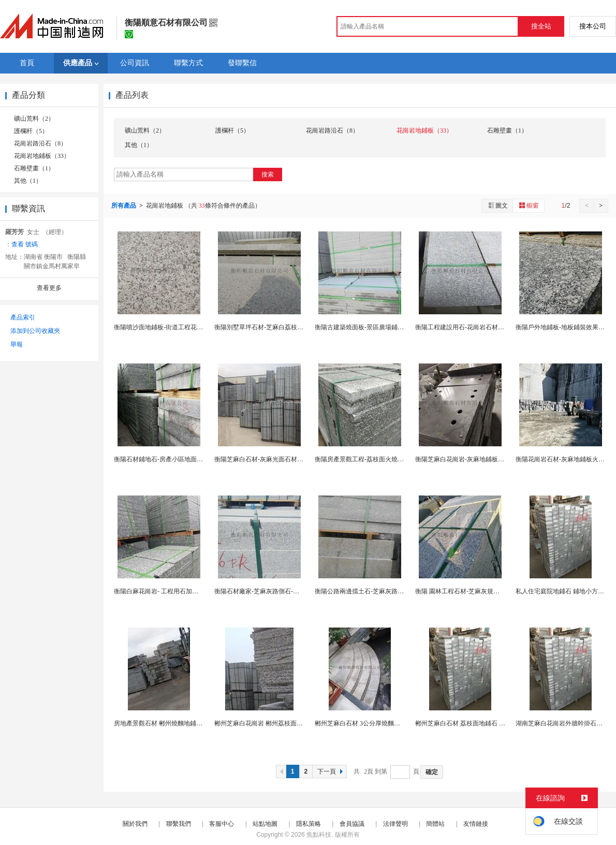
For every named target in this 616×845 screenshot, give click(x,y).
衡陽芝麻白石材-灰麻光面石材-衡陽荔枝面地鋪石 (282, 459)
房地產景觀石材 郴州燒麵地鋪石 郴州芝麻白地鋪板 (184, 723)
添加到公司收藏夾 (35, 331)
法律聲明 (395, 824)
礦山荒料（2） (34, 119)
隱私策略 (309, 824)
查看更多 (49, 288)
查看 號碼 (25, 244)
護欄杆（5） (31, 131)
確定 (432, 772)
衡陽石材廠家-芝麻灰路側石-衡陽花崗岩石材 (275, 591)
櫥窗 (529, 205)
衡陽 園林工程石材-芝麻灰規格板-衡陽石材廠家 (480, 591)
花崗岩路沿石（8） (40, 143)
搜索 (268, 174)
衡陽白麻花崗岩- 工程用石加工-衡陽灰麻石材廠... (181, 591)
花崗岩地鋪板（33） (42, 156)
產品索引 (23, 317)
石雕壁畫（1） (34, 168)
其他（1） (28, 181)
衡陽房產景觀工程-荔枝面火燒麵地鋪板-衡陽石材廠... (387, 459)
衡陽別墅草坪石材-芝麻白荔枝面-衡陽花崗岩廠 (278, 327)
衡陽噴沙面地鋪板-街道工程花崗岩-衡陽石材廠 (178, 327)
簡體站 (435, 824)
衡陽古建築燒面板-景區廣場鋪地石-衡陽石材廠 (379, 327)
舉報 (17, 344)
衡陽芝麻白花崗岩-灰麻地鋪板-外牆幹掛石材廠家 (482, 459)
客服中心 (222, 824)
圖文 (497, 205)
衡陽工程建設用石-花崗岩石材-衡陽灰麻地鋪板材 (482, 327)
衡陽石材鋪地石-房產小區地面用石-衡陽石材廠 (178, 459)
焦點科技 (319, 835)
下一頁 (331, 771)
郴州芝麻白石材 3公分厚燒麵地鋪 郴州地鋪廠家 (380, 723)
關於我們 (135, 824)
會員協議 (352, 824)
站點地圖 (265, 824)
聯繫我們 (179, 824)
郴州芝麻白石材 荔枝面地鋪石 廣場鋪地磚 (473, 723)
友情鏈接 (476, 824)
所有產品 (124, 206)
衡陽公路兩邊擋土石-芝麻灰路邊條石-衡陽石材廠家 (385, 591)
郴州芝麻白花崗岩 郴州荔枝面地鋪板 (265, 723)
